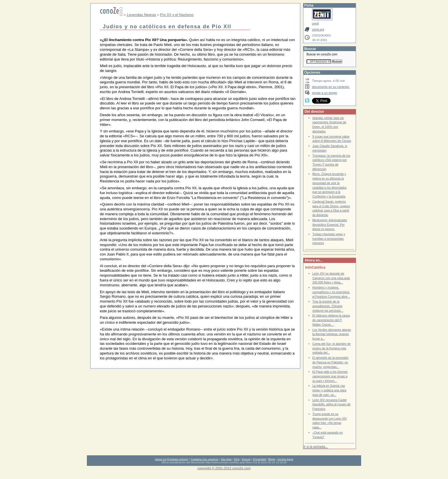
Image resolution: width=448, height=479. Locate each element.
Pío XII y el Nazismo (177, 15)
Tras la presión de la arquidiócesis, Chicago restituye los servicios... (328, 306)
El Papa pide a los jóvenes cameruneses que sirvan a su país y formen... (330, 376)
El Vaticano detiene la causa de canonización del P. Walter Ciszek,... (331, 320)
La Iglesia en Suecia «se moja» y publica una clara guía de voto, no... (329, 390)
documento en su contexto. (331, 87)
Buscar (246, 459)
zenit (315, 23)
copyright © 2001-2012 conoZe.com (224, 468)
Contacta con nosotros (205, 459)
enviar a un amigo (325, 93)
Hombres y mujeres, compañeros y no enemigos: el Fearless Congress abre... (331, 292)
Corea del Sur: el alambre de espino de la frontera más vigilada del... (331, 348)
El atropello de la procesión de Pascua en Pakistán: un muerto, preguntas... (330, 362)
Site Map (226, 459)
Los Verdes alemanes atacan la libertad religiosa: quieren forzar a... (332, 334)
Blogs (272, 459)
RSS (237, 459)
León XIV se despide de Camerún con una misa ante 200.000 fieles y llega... (331, 278)
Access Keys (285, 459)
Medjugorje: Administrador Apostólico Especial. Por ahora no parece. (330, 225)
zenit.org (318, 29)
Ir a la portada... (316, 447)
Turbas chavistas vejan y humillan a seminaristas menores (329, 239)
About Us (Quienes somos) (172, 459)
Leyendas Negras (141, 15)
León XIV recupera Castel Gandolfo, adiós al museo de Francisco (331, 404)
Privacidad (259, 459)
